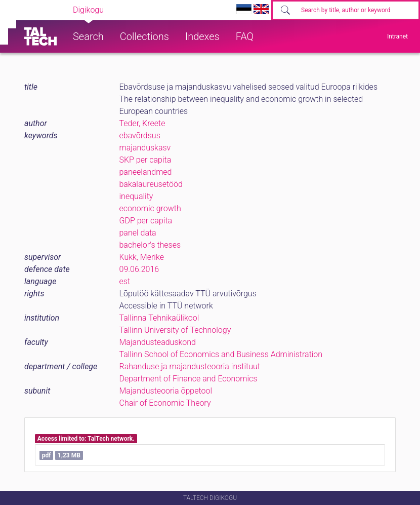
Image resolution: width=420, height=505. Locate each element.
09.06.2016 (139, 269)
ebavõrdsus (140, 135)
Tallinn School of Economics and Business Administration (221, 354)
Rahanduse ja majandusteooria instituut (190, 366)
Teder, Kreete (142, 123)
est (125, 281)
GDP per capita (146, 221)
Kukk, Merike (142, 257)
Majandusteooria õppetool (166, 391)
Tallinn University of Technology (175, 330)
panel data (138, 233)
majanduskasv (145, 148)
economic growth (150, 208)
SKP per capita (145, 160)
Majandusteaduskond (158, 342)
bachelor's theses (150, 245)
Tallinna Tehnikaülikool (159, 318)
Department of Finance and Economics (188, 379)
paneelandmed (146, 172)
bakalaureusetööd (151, 184)
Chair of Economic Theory (165, 403)
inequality (136, 196)
